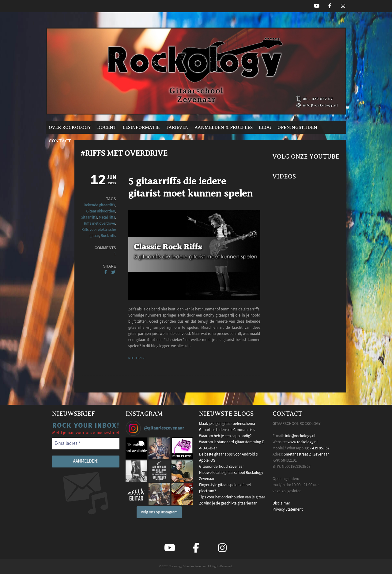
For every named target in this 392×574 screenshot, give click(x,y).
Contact (60, 141)
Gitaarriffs (89, 217)
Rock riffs (108, 236)
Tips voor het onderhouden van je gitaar (232, 497)
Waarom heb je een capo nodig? (225, 436)
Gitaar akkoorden (101, 211)
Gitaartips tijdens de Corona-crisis (227, 430)
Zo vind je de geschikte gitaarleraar (228, 503)
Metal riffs (107, 217)
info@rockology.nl (300, 436)
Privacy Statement (288, 509)
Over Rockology (70, 127)
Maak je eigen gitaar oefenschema (227, 424)
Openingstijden (297, 127)
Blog (265, 127)
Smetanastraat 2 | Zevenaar (306, 454)
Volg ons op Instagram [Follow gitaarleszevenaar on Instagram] (159, 512)
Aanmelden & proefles (224, 127)
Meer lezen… (138, 358)
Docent (107, 127)
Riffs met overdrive (99, 223)
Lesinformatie (141, 127)
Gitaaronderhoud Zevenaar (222, 467)
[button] (136, 448)
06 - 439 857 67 (317, 448)
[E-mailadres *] (86, 444)
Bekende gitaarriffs (99, 205)
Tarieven (177, 127)
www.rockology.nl (303, 442)
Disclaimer (281, 503)
